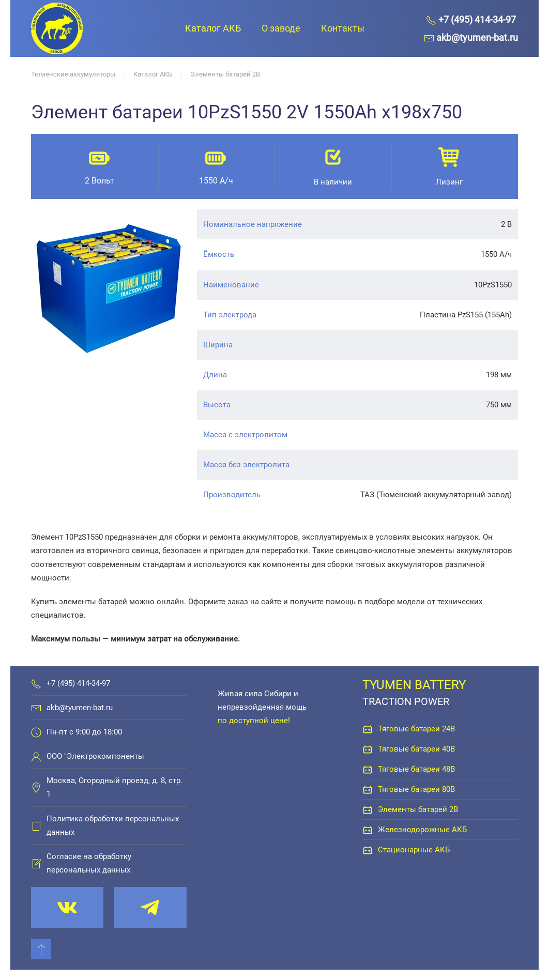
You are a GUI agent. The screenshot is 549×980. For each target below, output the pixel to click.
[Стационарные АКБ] (368, 850)
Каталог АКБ (213, 28)
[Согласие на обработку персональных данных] (36, 863)
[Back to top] (41, 949)
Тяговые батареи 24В (416, 729)
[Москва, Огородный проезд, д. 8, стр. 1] (36, 787)
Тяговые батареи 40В (416, 749)
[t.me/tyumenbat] (150, 908)
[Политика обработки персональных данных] (36, 825)
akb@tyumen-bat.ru (80, 708)
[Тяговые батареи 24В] (368, 729)
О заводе (281, 28)
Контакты (343, 28)
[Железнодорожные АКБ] (368, 830)
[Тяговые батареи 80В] (368, 789)
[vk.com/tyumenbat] (67, 908)
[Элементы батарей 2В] (368, 809)
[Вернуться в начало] (57, 28)
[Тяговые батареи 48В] (368, 769)
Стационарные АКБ (414, 850)
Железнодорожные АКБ (422, 830)
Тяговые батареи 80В (416, 789)
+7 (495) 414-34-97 (78, 683)
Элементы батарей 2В (225, 74)
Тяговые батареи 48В (416, 769)
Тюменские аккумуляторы (73, 74)
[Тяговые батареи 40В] (368, 749)
